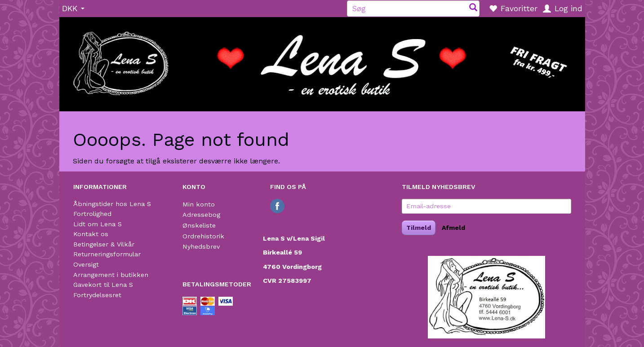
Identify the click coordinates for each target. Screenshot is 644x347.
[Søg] (473, 8)
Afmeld (453, 228)
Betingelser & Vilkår (104, 244)
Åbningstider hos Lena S (112, 204)
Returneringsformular (107, 254)
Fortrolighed (92, 214)
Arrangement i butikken (111, 275)
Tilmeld (419, 228)
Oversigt (86, 264)
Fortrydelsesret (97, 295)
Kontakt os (91, 234)
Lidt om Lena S (98, 224)
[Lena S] (322, 61)
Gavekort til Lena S (103, 285)
